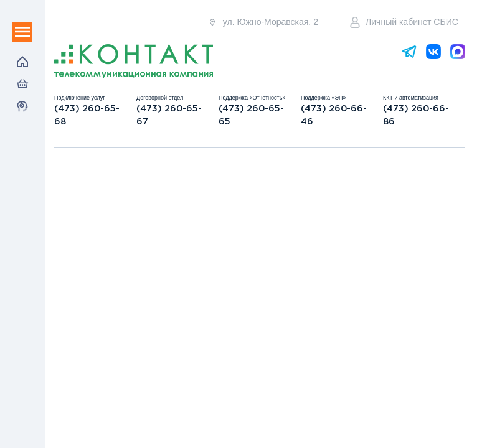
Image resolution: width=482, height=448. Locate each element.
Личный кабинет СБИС (404, 22)
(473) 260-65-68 (87, 115)
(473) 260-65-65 (251, 115)
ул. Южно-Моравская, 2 (263, 22)
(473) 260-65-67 (169, 115)
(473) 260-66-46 (334, 115)
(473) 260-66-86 (416, 115)
